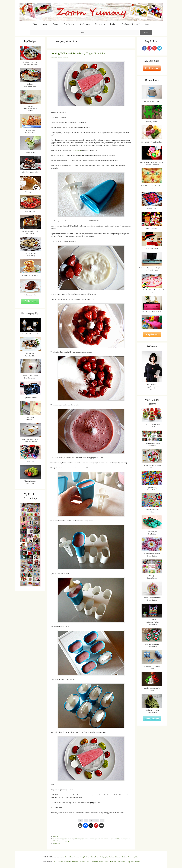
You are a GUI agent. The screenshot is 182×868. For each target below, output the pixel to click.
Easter (106, 862)
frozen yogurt (72, 839)
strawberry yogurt (65, 841)
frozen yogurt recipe (82, 839)
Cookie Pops (76, 150)
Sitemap (118, 857)
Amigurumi (130, 862)
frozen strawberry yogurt (60, 839)
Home (101, 862)
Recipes (113, 24)
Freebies (138, 862)
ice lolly (118, 839)
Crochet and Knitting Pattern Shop (135, 24)
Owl (54, 862)
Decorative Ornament (71, 862)
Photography (100, 24)
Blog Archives (69, 24)
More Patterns (152, 719)
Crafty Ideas (85, 24)
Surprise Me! (152, 334)
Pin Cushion (122, 862)
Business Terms (127, 857)
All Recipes (30, 301)
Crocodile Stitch (84, 862)
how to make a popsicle (108, 839)
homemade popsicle (94, 839)
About (45, 24)
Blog (35, 24)
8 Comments (57, 843)
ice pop (123, 839)
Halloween (113, 862)
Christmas (60, 862)
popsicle (55, 836)
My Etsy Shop (152, 68)
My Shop (136, 857)
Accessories (94, 862)
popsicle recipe (55, 841)
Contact (56, 24)
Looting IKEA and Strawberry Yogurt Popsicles (78, 53)
